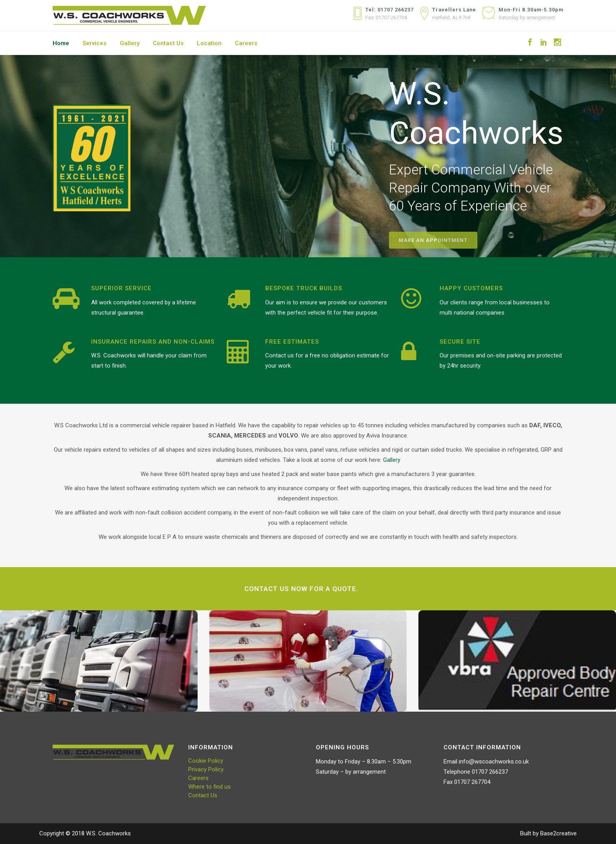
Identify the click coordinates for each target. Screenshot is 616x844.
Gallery (391, 460)
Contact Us (203, 795)
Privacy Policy (206, 769)
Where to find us (209, 787)
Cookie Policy (206, 761)
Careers (198, 778)
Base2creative (558, 833)
